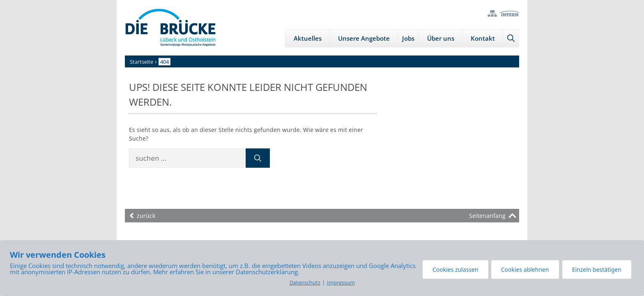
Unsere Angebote (364, 38)
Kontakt (483, 38)
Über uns (441, 38)
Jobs (408, 38)
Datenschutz (305, 282)
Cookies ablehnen (525, 269)
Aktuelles (308, 38)
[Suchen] (258, 158)
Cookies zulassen (455, 269)
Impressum (341, 282)
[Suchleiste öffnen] (511, 38)
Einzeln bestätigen (597, 269)
